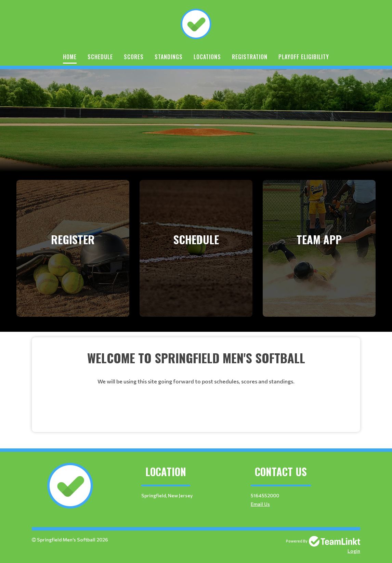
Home (70, 57)
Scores (134, 57)
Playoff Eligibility (304, 57)
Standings (169, 57)
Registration (250, 57)
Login (354, 551)
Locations (207, 57)
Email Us (260, 504)
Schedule (100, 57)
